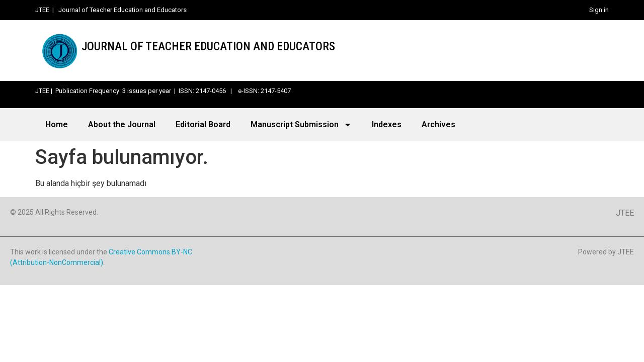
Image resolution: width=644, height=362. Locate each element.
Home (57, 124)
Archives (438, 124)
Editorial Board (203, 124)
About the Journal (122, 124)
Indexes (387, 124)
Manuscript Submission (301, 125)
